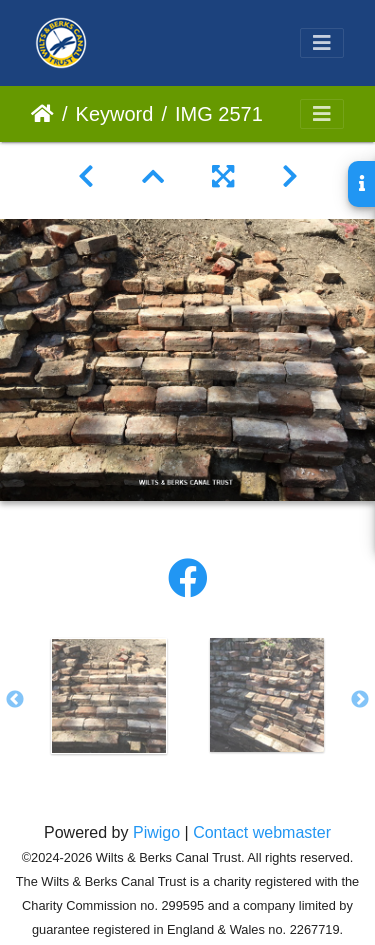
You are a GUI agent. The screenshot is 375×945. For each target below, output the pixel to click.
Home (42, 114)
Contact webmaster (262, 832)
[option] (109, 696)
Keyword (115, 114)
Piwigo (156, 832)
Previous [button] (15, 700)
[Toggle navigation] (322, 43)
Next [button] (360, 700)
